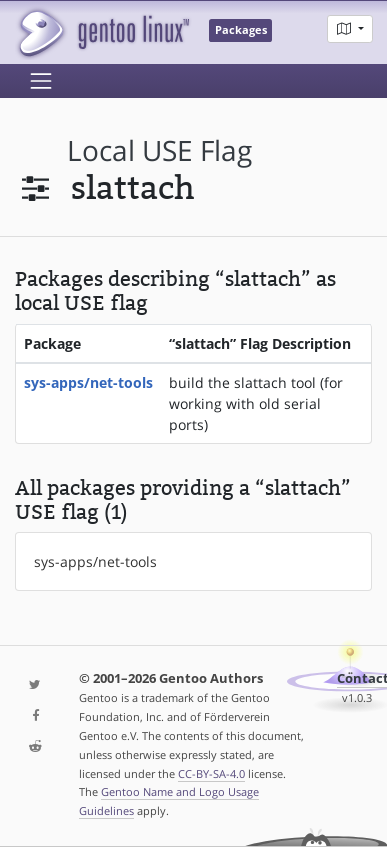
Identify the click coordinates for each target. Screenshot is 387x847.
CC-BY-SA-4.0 (211, 773)
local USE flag (159, 150)
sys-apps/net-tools (88, 382)
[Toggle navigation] (41, 81)
